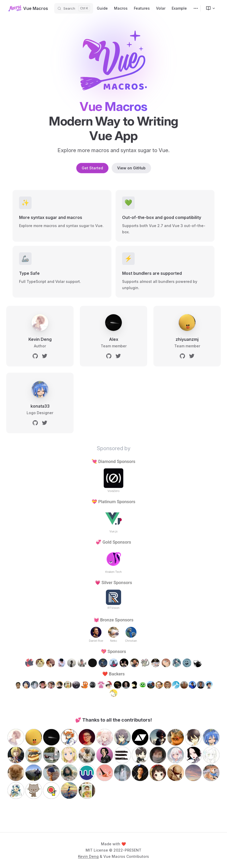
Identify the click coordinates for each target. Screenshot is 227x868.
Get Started (92, 168)
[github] (35, 356)
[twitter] (45, 356)
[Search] (74, 8)
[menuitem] (208, 8)
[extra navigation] (196, 8)
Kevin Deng (88, 856)
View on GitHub (131, 168)
